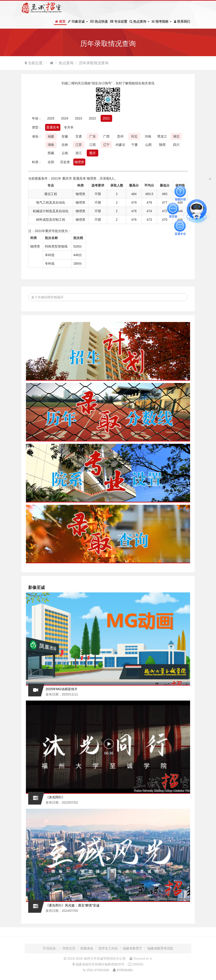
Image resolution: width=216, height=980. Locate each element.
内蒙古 (120, 145)
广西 (106, 136)
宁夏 (135, 145)
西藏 (51, 153)
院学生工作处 (108, 948)
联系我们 (182, 21)
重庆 (93, 153)
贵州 (120, 136)
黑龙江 (162, 136)
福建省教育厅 (133, 948)
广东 (93, 136)
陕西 (162, 145)
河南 (148, 136)
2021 (106, 118)
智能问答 (180, 191)
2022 (92, 118)
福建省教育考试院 (160, 948)
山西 (148, 145)
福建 (51, 136)
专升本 (69, 127)
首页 (60, 21)
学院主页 (69, 948)
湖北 (176, 136)
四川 (176, 145)
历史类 (65, 162)
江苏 (79, 145)
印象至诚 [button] (78, 21)
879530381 (125, 970)
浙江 (79, 153)
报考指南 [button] (162, 21)
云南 (65, 153)
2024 (65, 118)
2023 (79, 118)
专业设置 (119, 21)
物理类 (79, 162)
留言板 (173, 208)
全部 (51, 162)
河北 (134, 136)
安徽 (65, 136)
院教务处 (87, 948)
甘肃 (79, 136)
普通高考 (53, 127)
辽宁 (106, 145)
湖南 (51, 145)
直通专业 (180, 226)
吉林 (65, 145)
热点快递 (99, 21)
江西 (93, 145)
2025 (51, 118)
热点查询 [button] (140, 21)
